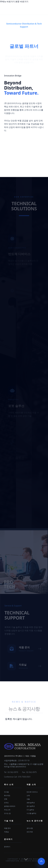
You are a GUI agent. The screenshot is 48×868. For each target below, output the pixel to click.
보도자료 (30, 832)
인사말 (6, 792)
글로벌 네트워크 (10, 806)
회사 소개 (9, 784)
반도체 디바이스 (32, 792)
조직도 (6, 803)
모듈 (28, 799)
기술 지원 (9, 821)
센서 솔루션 (31, 806)
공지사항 (30, 828)
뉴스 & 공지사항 (35, 821)
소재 (28, 795)
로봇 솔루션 (31, 803)
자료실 (6, 832)
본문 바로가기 (22, 2)
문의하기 (8, 839)
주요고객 (7, 810)
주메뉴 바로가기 (7, 2)
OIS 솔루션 (30, 810)
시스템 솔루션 (31, 813)
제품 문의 (7, 828)
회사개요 (7, 795)
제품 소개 (31, 784)
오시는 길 (7, 813)
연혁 (6, 799)
